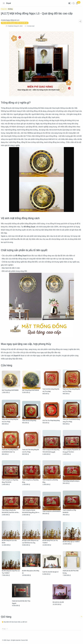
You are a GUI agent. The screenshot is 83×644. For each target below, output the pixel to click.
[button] (70, 3)
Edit (31, 640)
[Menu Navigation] (4, 3)
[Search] (73, 3)
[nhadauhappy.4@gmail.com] (11, 20)
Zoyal (8, 3)
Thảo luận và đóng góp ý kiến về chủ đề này (16, 23)
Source (27, 640)
